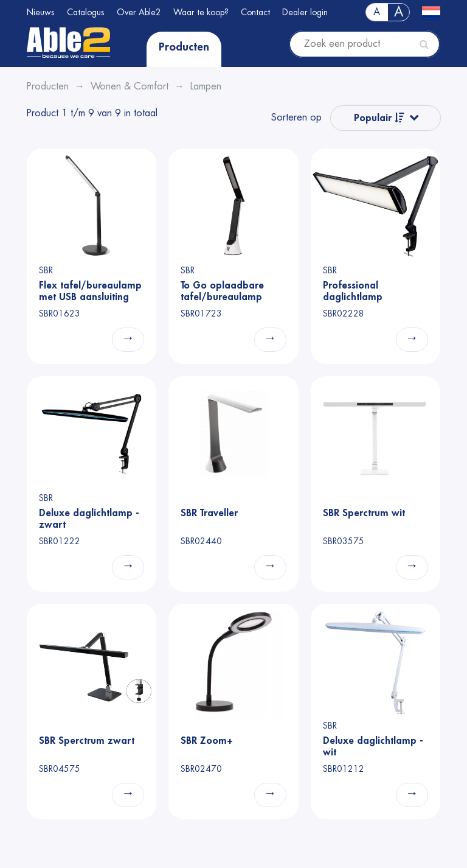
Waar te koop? (201, 12)
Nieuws (41, 12)
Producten (184, 47)
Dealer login (305, 12)
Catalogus (86, 12)
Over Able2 (139, 12)
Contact (255, 12)
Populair (379, 118)
